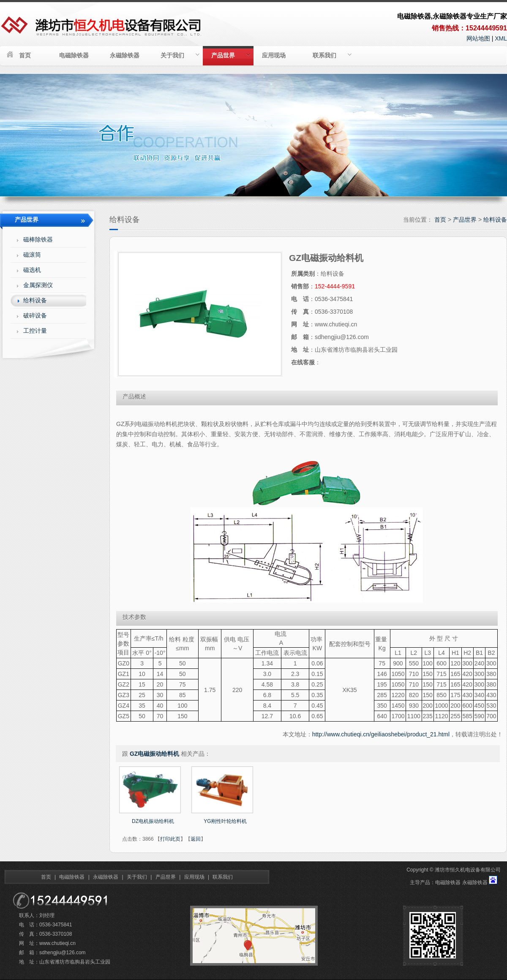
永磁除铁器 (125, 55)
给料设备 (495, 220)
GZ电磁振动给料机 (154, 754)
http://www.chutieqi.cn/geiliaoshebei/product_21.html (381, 734)
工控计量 (35, 331)
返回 (196, 839)
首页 (25, 55)
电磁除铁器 (74, 55)
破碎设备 (35, 315)
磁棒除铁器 (38, 239)
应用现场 (274, 55)
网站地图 (478, 38)
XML (501, 38)
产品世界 (231, 55)
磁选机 (32, 270)
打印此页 (170, 839)
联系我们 (332, 55)
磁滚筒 (32, 255)
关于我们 (180, 55)
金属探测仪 (38, 285)
